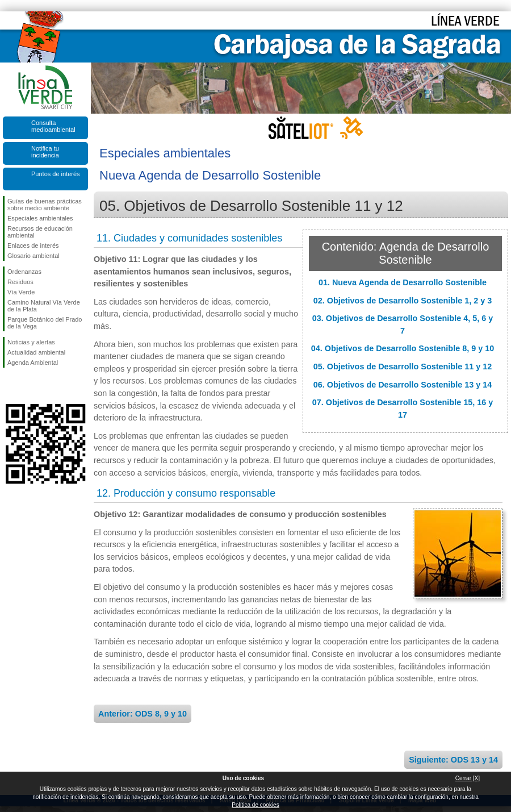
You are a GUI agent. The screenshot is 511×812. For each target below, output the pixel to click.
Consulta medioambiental (53, 126)
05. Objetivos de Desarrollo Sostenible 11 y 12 (403, 367)
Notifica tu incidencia (45, 152)
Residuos (20, 282)
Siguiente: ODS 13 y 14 (453, 760)
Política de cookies (255, 805)
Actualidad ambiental (36, 352)
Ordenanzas (24, 272)
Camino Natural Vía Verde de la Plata (44, 306)
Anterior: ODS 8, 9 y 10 (143, 714)
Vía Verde (21, 292)
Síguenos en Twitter (28, 386)
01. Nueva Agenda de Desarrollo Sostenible (403, 282)
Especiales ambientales (40, 218)
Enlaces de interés (33, 245)
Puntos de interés (56, 174)
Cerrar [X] (468, 778)
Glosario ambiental (33, 256)
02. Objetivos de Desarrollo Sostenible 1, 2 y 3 (403, 301)
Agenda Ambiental (33, 363)
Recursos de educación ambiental (40, 232)
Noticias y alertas (31, 342)
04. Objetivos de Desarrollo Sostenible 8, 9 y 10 (403, 348)
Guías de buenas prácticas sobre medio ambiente (45, 205)
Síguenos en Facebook (10, 386)
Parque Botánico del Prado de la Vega (45, 323)
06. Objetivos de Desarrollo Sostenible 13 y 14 (403, 385)
